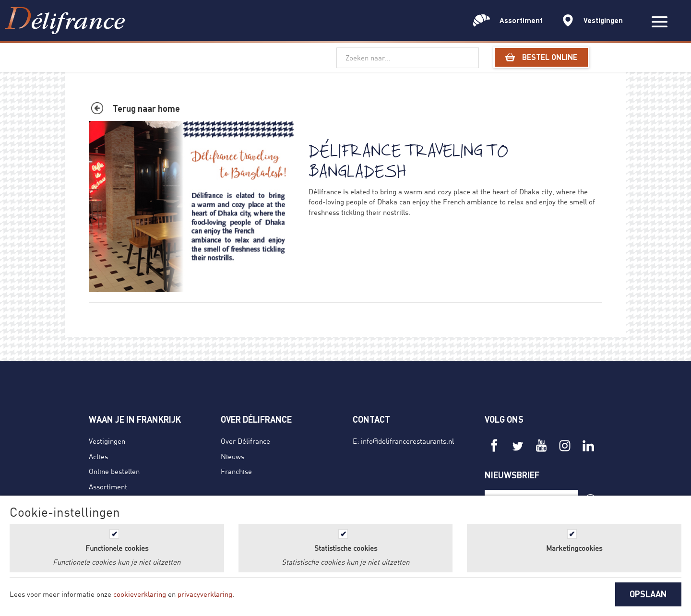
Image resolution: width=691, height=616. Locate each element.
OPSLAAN (648, 594)
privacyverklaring (205, 594)
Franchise (236, 471)
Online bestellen (114, 471)
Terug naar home (146, 108)
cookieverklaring (140, 594)
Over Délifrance (245, 441)
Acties (98, 456)
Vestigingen (107, 441)
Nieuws (232, 456)
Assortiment (108, 486)
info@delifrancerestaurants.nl (407, 441)
